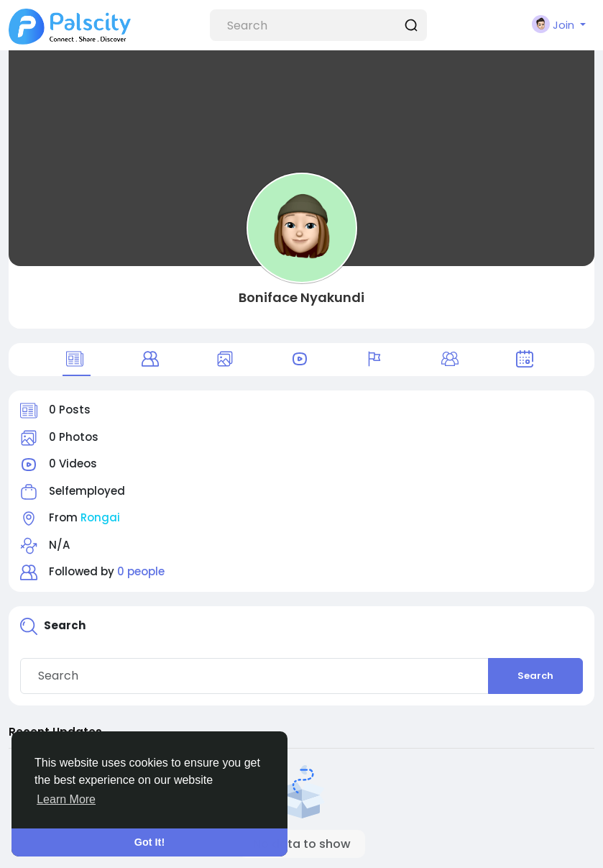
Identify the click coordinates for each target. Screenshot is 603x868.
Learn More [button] (66, 799)
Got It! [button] (149, 842)
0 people (141, 571)
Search (535, 676)
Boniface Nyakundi (301, 297)
